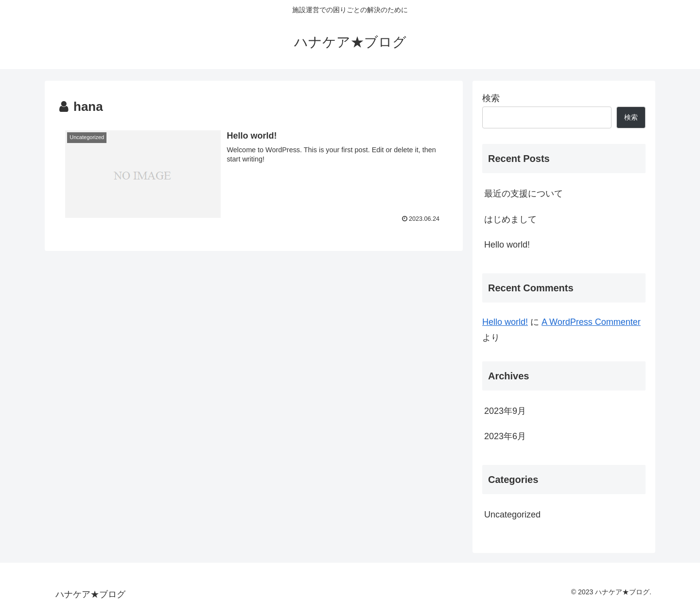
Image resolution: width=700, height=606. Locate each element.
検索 (491, 98)
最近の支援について (524, 194)
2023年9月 (505, 411)
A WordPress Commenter (591, 322)
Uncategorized (512, 515)
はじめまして (510, 219)
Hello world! (507, 245)
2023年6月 (505, 436)
